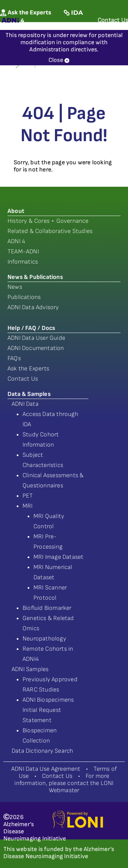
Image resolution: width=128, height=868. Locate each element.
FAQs (14, 358)
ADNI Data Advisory (33, 307)
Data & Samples (29, 394)
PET (28, 496)
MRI (28, 506)
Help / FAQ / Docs (31, 328)
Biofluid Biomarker (47, 608)
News (15, 287)
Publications (24, 297)
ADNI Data (25, 404)
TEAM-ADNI (23, 252)
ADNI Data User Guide (36, 338)
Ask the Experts (28, 369)
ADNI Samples (30, 669)
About (16, 211)
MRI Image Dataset (58, 557)
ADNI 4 (16, 241)
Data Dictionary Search (42, 751)
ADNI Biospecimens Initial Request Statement (48, 710)
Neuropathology (44, 639)
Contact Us (23, 379)
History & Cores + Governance (48, 221)
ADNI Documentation (36, 348)
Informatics (23, 262)
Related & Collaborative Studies (50, 231)
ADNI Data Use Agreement (46, 769)
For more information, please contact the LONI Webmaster (64, 783)
